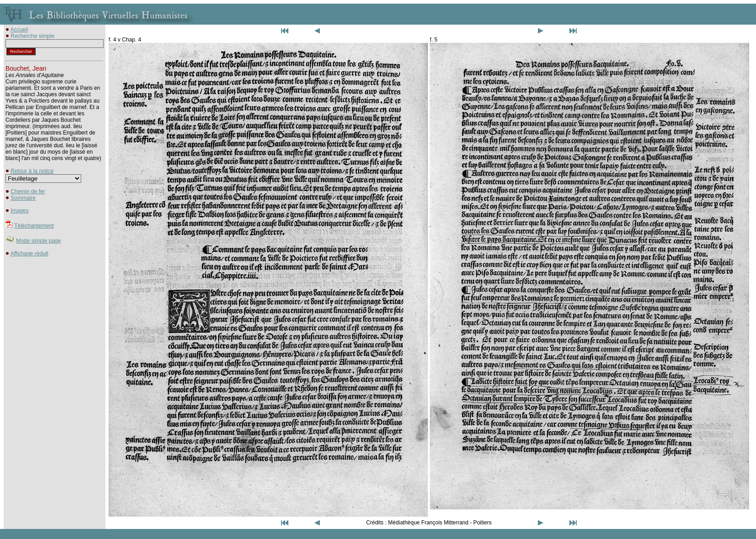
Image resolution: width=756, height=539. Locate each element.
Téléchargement (34, 226)
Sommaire (23, 198)
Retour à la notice (32, 171)
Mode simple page (38, 241)
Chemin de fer (28, 192)
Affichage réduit (29, 254)
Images (19, 211)
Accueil (19, 30)
